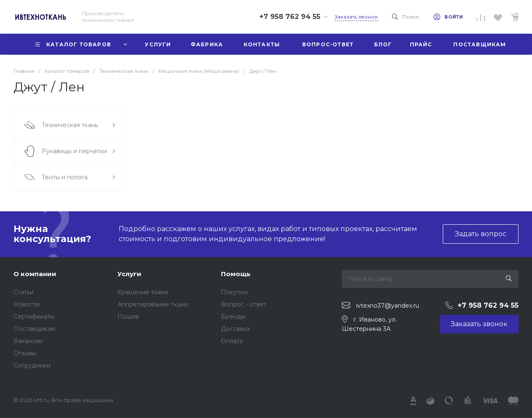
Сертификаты (34, 317)
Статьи (24, 292)
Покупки (234, 292)
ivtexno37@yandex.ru (388, 306)
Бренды (233, 317)
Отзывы (25, 353)
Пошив (128, 317)
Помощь (236, 274)
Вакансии (28, 341)
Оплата (232, 341)
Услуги (129, 274)
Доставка (235, 329)
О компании (35, 274)
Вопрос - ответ (244, 304)
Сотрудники (32, 365)
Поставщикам (34, 329)
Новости (27, 304)
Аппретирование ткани (153, 304)
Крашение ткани (143, 292)
